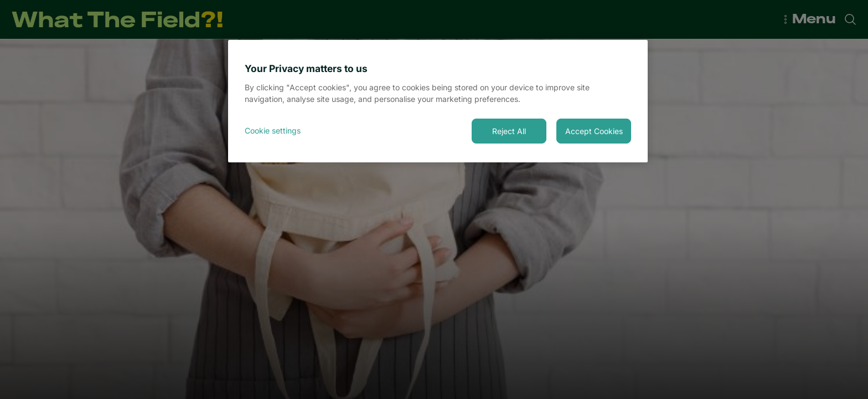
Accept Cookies (594, 131)
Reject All (509, 131)
